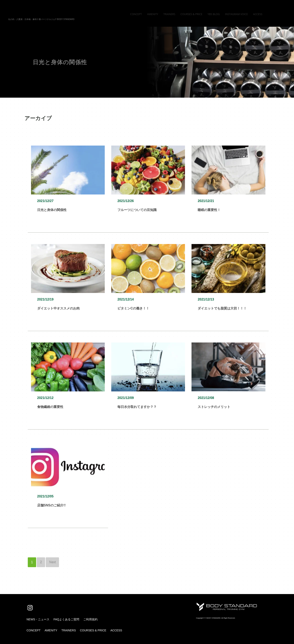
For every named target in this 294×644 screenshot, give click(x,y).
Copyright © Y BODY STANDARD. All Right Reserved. (216, 618)
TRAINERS (69, 630)
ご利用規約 (90, 619)
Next (53, 562)
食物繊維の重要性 (50, 407)
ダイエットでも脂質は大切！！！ (222, 308)
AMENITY (51, 630)
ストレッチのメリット (214, 407)
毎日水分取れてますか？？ (137, 407)
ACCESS (116, 630)
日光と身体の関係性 (52, 210)
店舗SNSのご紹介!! (51, 505)
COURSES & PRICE (93, 630)
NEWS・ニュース (38, 619)
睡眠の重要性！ (209, 210)
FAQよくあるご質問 (66, 619)
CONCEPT (33, 630)
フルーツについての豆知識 (137, 210)
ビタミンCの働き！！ (133, 308)
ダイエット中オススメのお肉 (58, 308)
